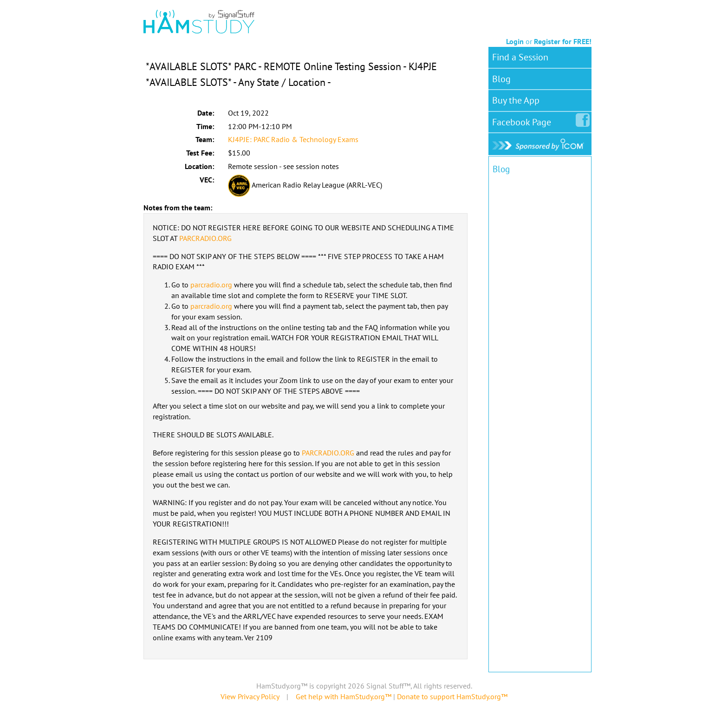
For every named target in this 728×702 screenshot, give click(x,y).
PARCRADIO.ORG (205, 238)
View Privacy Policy (250, 696)
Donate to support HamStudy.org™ (452, 696)
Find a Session (520, 57)
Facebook (523, 120)
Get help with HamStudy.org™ (344, 696)
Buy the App (516, 100)
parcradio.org (211, 285)
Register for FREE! (563, 41)
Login (515, 41)
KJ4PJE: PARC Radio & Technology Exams (293, 139)
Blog (501, 79)
